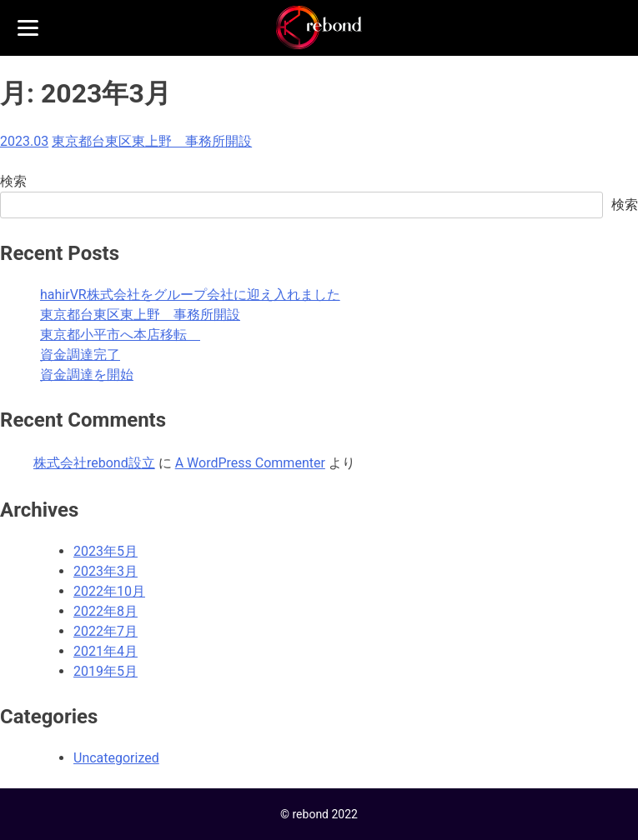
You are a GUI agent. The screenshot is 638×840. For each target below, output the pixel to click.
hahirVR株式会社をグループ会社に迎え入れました (190, 295)
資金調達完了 (80, 355)
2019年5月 (105, 671)
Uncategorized (116, 758)
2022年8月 (105, 611)
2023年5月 (105, 551)
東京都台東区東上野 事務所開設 (152, 141)
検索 (13, 181)
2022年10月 (109, 591)
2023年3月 (105, 571)
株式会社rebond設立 (94, 463)
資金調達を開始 (87, 375)
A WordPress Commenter (250, 463)
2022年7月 (105, 631)
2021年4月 (105, 651)
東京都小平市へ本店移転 (120, 335)
